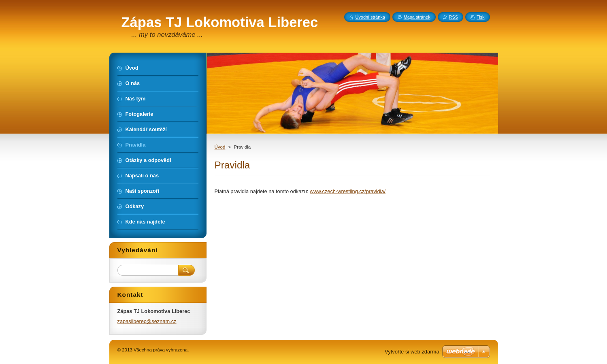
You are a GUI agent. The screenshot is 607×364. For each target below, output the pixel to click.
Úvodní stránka (370, 17)
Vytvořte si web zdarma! (413, 352)
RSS (454, 17)
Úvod (220, 147)
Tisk (481, 17)
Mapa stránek (417, 17)
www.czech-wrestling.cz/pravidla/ (348, 191)
